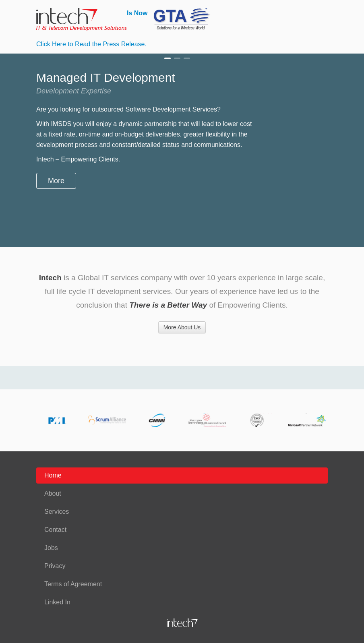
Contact (55, 530)
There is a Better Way (168, 305)
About (53, 493)
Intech (50, 278)
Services (57, 512)
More (56, 181)
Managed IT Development (168, 58)
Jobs (51, 548)
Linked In (57, 602)
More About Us (182, 327)
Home (53, 475)
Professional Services (177, 58)
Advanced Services (187, 58)
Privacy (55, 566)
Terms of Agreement (73, 584)
